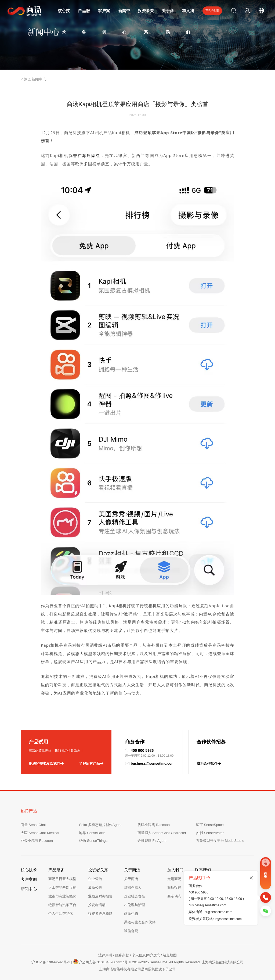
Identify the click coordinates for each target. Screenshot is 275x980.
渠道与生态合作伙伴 (140, 922)
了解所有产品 (91, 764)
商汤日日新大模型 (62, 879)
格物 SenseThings (93, 841)
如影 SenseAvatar (210, 833)
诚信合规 (131, 931)
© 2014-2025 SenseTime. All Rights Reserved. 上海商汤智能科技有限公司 (186, 962)
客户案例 (29, 879)
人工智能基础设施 (62, 887)
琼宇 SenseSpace (210, 825)
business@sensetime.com (150, 763)
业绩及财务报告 (100, 896)
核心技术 (29, 870)
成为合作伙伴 (209, 764)
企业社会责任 (135, 896)
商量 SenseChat (33, 825)
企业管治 (95, 879)
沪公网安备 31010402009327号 (100, 961)
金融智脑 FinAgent (152, 841)
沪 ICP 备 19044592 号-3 (51, 962)
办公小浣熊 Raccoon (37, 841)
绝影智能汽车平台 (62, 905)
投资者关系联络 (100, 913)
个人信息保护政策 (146, 955)
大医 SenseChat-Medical (40, 833)
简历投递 (174, 887)
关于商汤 (131, 879)
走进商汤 (174, 879)
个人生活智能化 (61, 913)
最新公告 (95, 887)
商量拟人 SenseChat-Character (162, 833)
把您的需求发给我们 (46, 764)
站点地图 (170, 955)
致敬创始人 (133, 887)
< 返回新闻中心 (34, 79)
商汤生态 (131, 913)
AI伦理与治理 (134, 905)
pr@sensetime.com (218, 912)
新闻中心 (29, 889)
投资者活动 (97, 905)
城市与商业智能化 (62, 896)
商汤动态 (174, 896)
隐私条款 (122, 955)
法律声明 (105, 955)
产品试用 (212, 11)
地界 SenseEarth (92, 833)
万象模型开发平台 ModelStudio (220, 841)
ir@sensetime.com (228, 919)
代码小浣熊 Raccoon (154, 825)
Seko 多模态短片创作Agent (100, 825)
